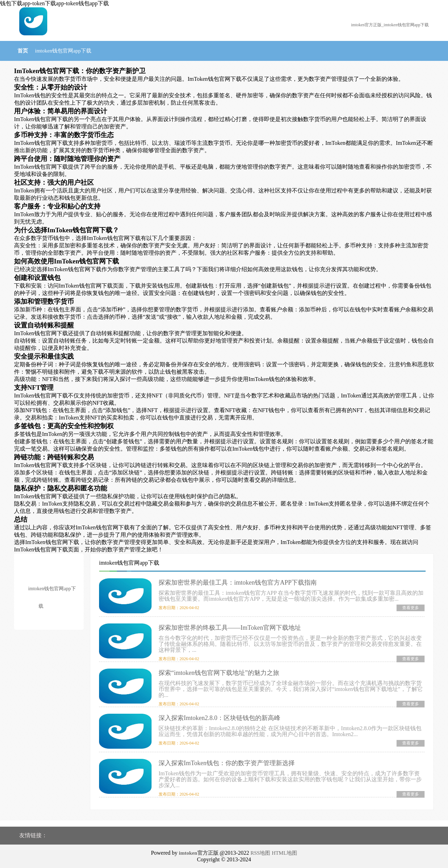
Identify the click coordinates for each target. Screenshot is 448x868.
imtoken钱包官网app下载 (63, 51)
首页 (23, 51)
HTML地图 (284, 853)
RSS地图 (261, 853)
